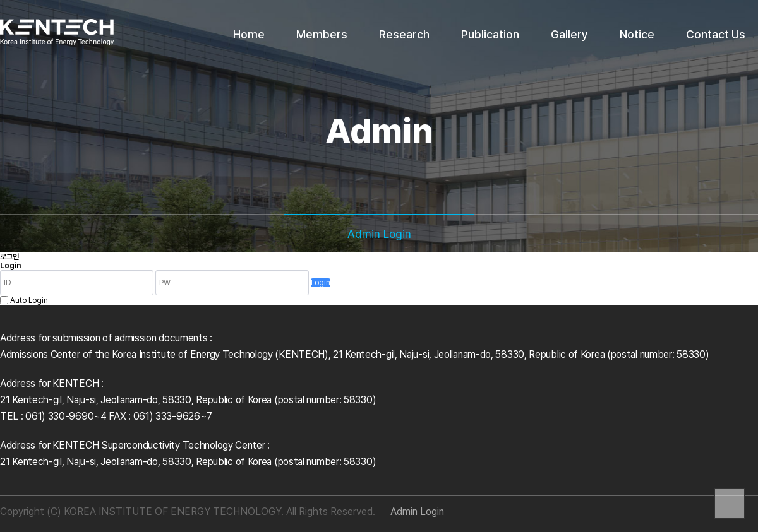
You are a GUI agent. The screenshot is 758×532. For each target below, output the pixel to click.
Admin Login (417, 511)
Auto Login (29, 300)
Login (321, 283)
